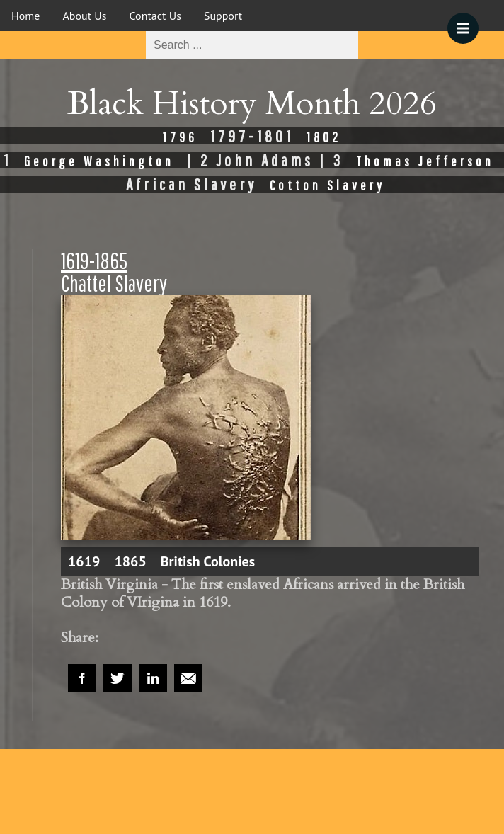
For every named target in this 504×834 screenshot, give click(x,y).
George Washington (99, 161)
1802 (324, 137)
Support (223, 16)
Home (25, 16)
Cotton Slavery (327, 185)
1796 (180, 137)
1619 (84, 561)
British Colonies (208, 561)
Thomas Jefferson (425, 161)
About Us (84, 16)
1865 (130, 561)
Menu (468, 21)
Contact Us (155, 16)
